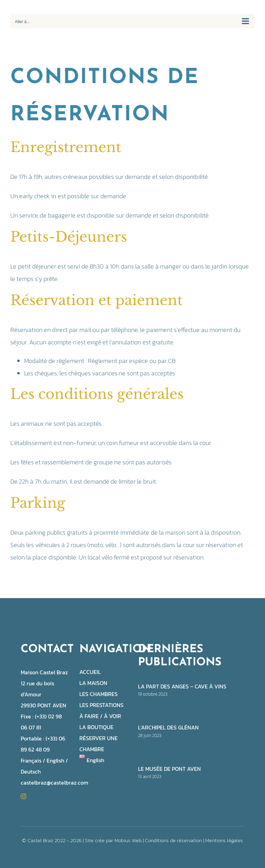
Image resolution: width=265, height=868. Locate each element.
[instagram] (23, 796)
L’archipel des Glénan (168, 727)
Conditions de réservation (173, 840)
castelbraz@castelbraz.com (55, 783)
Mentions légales (224, 840)
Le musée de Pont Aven (169, 769)
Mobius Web (128, 840)
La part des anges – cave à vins (182, 686)
